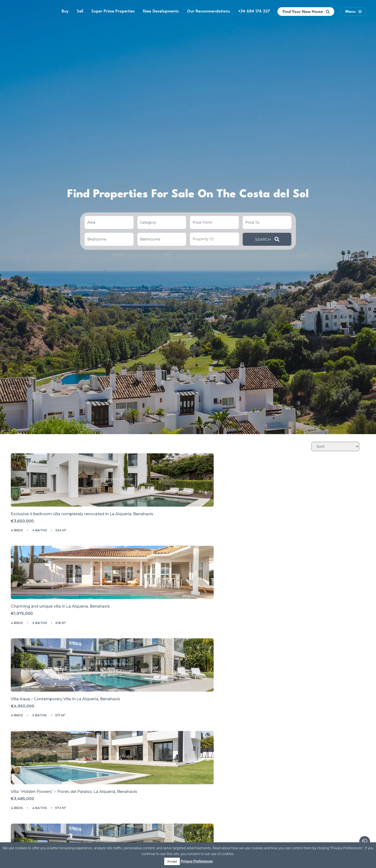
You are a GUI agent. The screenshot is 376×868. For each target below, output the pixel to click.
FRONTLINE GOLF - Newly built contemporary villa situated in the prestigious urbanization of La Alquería (187, 647)
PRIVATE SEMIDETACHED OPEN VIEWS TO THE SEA (186, 756)
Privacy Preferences (197, 861)
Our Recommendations (209, 11)
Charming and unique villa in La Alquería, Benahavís (184, 535)
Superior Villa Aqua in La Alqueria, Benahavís (295, 756)
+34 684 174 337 (254, 11)
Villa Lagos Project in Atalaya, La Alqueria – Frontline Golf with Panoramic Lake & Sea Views (67, 758)
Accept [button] (172, 861)
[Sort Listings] (335, 446)
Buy (65, 11)
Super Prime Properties (113, 11)
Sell (80, 11)
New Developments (161, 11)
